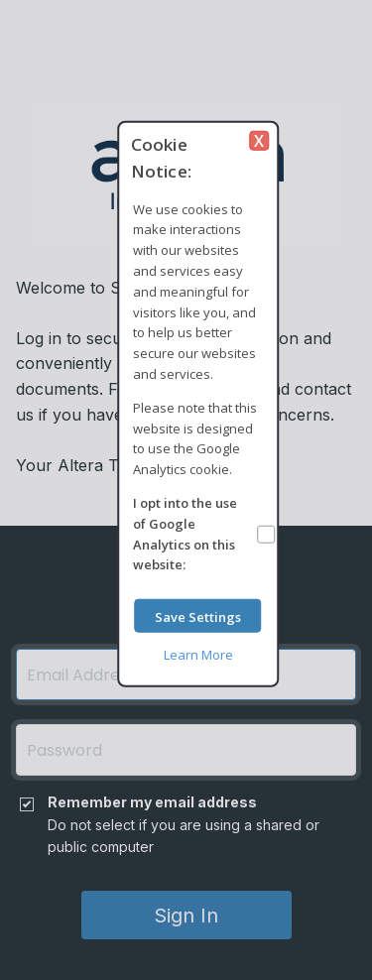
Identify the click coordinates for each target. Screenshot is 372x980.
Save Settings (198, 616)
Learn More (198, 655)
